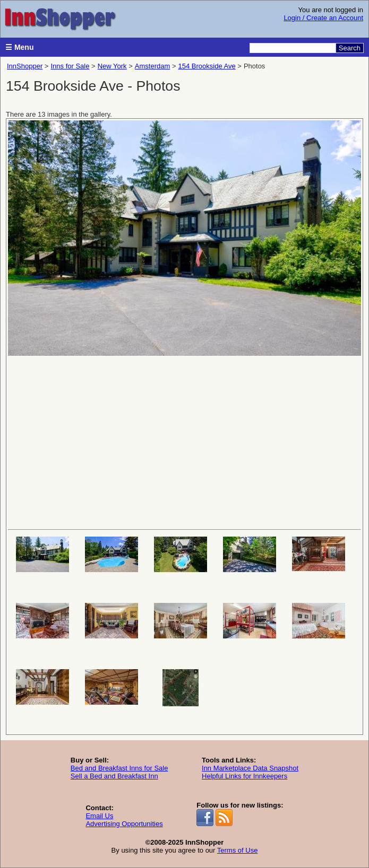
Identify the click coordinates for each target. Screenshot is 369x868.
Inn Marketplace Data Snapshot (250, 768)
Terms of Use (238, 850)
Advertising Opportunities (124, 824)
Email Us (99, 816)
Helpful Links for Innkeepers (244, 776)
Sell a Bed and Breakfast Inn (114, 776)
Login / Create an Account (323, 18)
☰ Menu (19, 47)
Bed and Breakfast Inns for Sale (119, 768)
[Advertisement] (184, 442)
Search (350, 48)
